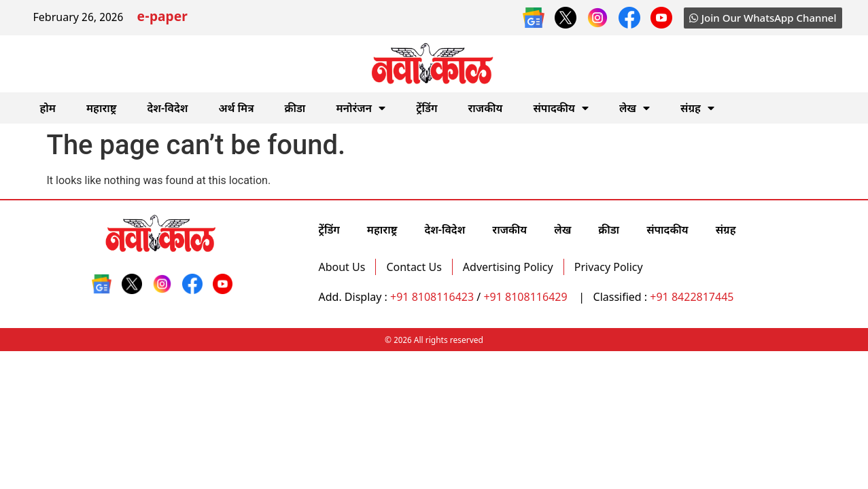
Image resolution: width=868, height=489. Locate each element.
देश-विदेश (167, 108)
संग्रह (697, 108)
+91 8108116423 (432, 297)
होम (48, 108)
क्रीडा (295, 108)
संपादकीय (561, 108)
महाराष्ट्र (102, 108)
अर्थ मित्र (236, 108)
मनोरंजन (361, 108)
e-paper (162, 18)
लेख (635, 108)
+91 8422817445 (692, 297)
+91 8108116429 (526, 297)
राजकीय (486, 108)
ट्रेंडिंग (427, 108)
